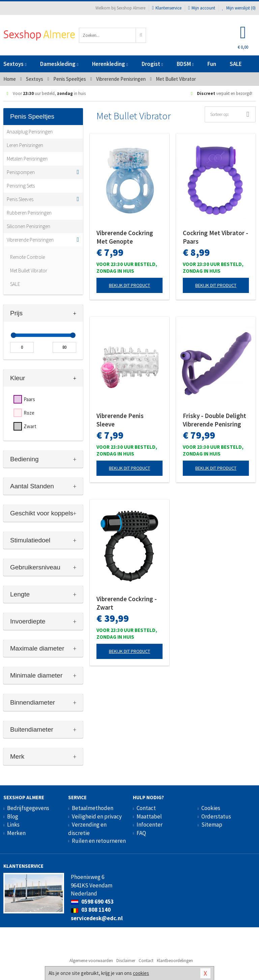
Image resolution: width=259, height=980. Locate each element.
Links (13, 825)
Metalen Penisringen (27, 159)
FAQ (141, 833)
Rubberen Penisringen (29, 213)
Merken (16, 833)
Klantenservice (167, 8)
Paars (29, 399)
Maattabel (149, 816)
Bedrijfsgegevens (28, 808)
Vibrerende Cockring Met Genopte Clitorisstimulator (125, 237)
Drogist (152, 64)
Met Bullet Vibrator (29, 271)
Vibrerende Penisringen (30, 240)
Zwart (30, 426)
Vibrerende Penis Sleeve (120, 420)
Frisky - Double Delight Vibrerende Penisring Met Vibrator (214, 420)
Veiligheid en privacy (97, 816)
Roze (29, 413)
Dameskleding (59, 64)
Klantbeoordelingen (175, 961)
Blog (13, 816)
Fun (212, 64)
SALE (236, 64)
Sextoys (15, 64)
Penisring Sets (21, 186)
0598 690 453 (92, 902)
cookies (141, 973)
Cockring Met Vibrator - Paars (215, 237)
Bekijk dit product (129, 285)
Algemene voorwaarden (91, 961)
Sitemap (212, 825)
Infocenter (150, 825)
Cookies (211, 808)
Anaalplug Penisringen (30, 132)
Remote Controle (27, 257)
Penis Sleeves (20, 199)
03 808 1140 (91, 910)
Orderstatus (216, 816)
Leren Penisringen (25, 145)
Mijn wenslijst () (239, 8)
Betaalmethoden (93, 808)
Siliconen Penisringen (28, 226)
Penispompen (21, 172)
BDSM (185, 64)
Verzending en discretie (87, 829)
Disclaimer (126, 961)
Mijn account (202, 8)
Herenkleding (110, 64)
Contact (146, 808)
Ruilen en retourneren (99, 841)
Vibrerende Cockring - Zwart (127, 603)
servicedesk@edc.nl (97, 918)
